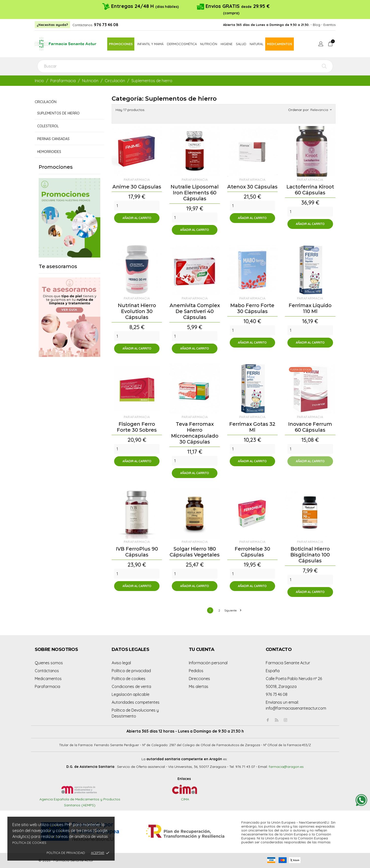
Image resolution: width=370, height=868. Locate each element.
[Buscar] (185, 66)
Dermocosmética (182, 44)
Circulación (46, 102)
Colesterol (48, 126)
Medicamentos (280, 44)
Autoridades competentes (136, 702)
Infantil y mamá (150, 44)
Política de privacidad (66, 853)
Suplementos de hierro (58, 113)
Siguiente (233, 610)
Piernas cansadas (53, 139)
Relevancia (321, 110)
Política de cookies (29, 843)
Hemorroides (49, 152)
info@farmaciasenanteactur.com (296, 708)
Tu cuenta (202, 649)
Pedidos (196, 671)
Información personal (208, 663)
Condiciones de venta (131, 686)
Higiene (227, 44)
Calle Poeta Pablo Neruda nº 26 (294, 679)
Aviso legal (121, 663)
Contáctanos (82, 25)
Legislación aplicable (131, 694)
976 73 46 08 (106, 25)
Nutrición (209, 44)
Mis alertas (199, 686)
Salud (241, 44)
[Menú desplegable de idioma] (321, 44)
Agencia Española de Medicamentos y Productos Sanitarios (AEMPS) (80, 797)
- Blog (315, 25)
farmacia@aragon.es (286, 767)
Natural (257, 44)
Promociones (121, 44)
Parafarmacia (47, 686)
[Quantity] (137, 206)
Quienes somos (49, 663)
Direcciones (199, 679)
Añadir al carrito (137, 218)
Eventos (329, 25)
